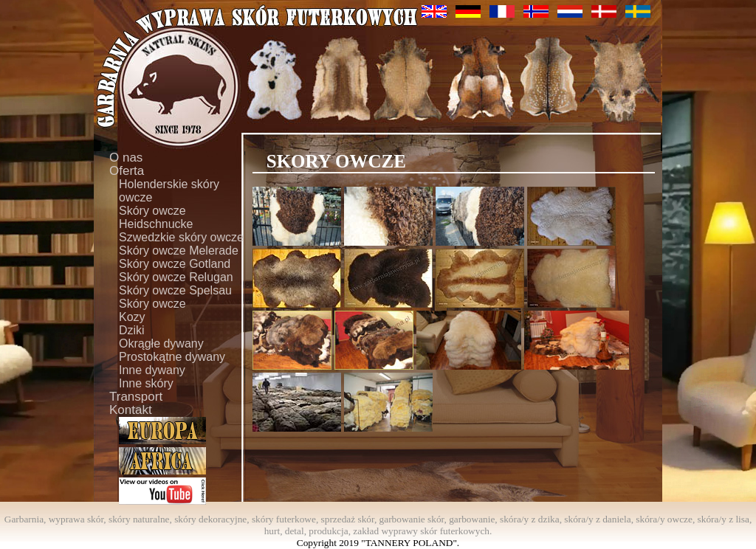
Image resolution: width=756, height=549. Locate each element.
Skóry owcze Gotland (175, 264)
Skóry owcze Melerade (179, 251)
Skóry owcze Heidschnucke (156, 217)
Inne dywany (152, 370)
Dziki (132, 330)
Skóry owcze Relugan (176, 277)
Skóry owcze (152, 304)
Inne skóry (146, 383)
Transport (136, 397)
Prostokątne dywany (172, 357)
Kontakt (131, 410)
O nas (126, 158)
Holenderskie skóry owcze (169, 191)
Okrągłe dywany (161, 343)
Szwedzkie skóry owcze (181, 237)
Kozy (132, 317)
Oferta (127, 171)
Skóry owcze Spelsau (175, 290)
